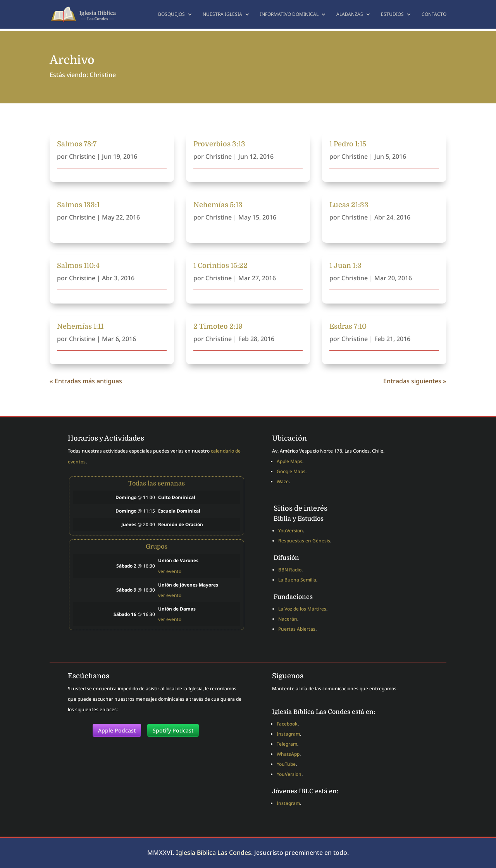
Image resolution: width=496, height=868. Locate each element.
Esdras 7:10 (348, 326)
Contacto (434, 15)
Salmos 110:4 (78, 266)
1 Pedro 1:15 (348, 144)
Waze (283, 481)
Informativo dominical (289, 15)
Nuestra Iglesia (222, 15)
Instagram (288, 734)
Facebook (287, 724)
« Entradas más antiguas (86, 381)
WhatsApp (288, 754)
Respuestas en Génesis (304, 541)
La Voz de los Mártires (302, 609)
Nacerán (288, 619)
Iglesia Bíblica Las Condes (214, 853)
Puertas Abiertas (297, 629)
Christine (82, 156)
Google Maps (291, 471)
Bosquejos (171, 15)
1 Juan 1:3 (345, 266)
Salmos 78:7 (77, 144)
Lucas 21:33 (349, 205)
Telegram (287, 744)
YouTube (286, 764)
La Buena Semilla (297, 580)
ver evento (170, 571)
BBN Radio (290, 570)
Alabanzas (350, 15)
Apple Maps (289, 461)
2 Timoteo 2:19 (218, 326)
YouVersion (291, 531)
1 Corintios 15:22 (220, 266)
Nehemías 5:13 (218, 205)
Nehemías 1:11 (80, 326)
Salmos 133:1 (78, 205)
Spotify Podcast (173, 730)
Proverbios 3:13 (219, 144)
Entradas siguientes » (415, 381)
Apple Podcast (117, 730)
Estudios (392, 15)
